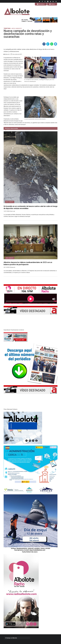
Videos (52, 4)
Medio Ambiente (10, 202)
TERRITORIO (7, 28)
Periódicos (41, 4)
